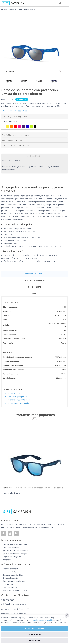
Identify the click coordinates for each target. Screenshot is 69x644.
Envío (35, 294)
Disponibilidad (34, 287)
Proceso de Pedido (10, 572)
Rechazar (35, 640)
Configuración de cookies (43, 620)
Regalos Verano (7, 9)
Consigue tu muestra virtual (13, 575)
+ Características (21, 111)
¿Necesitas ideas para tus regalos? (16, 550)
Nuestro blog (8, 560)
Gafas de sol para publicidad (25, 9)
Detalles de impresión (34, 280)
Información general (10, 569)
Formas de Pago (9, 584)
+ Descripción (7, 111)
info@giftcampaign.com (14, 604)
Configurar (35, 634)
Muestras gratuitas (10, 587)
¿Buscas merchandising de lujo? (15, 554)
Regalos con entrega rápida (18, 403)
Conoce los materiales (11, 547)
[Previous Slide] (60, 71)
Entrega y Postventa (10, 578)
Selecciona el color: (11, 121)
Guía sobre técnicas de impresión (15, 544)
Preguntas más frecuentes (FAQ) (15, 590)
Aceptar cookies (34, 628)
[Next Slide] (63, 71)
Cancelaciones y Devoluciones (14, 581)
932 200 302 (8, 600)
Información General (35, 274)
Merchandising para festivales (19, 400)
